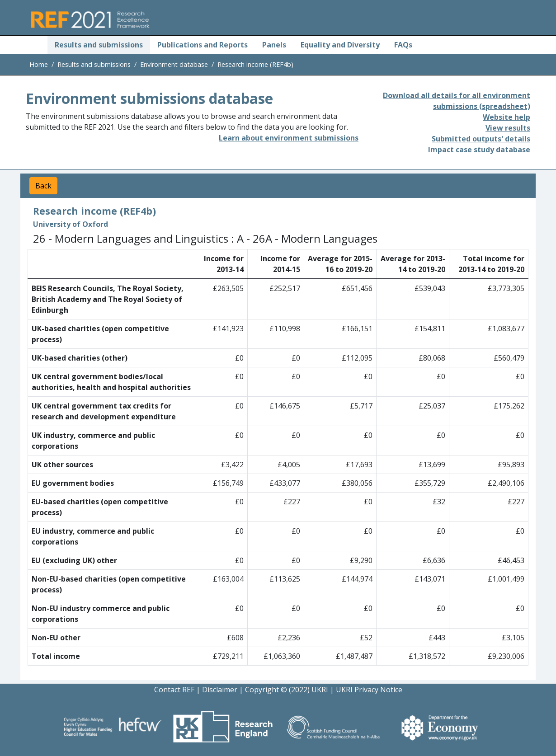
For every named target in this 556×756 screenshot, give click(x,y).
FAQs (403, 45)
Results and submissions (99, 45)
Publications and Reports (203, 45)
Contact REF (174, 690)
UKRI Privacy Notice (369, 690)
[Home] (37, 45)
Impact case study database (479, 150)
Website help (507, 117)
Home (39, 64)
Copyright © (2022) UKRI (287, 690)
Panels (274, 45)
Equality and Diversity (340, 45)
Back (43, 186)
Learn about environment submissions (289, 138)
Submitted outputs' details (481, 139)
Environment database (174, 64)
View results (508, 128)
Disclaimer (220, 690)
